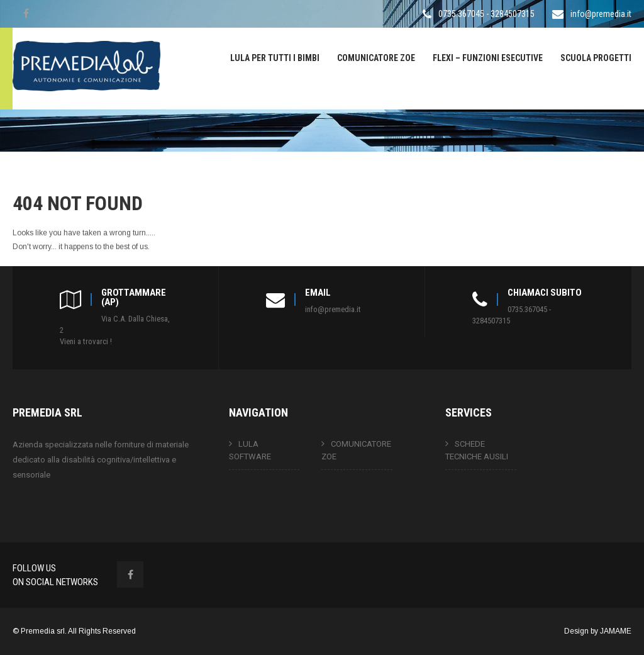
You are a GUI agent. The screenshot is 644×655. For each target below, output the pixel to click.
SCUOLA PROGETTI (596, 58)
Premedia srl (43, 631)
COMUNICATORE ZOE (376, 58)
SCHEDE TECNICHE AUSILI (477, 450)
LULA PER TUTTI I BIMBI (275, 58)
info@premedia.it (601, 14)
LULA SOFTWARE (250, 450)
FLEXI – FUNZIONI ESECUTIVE (488, 58)
